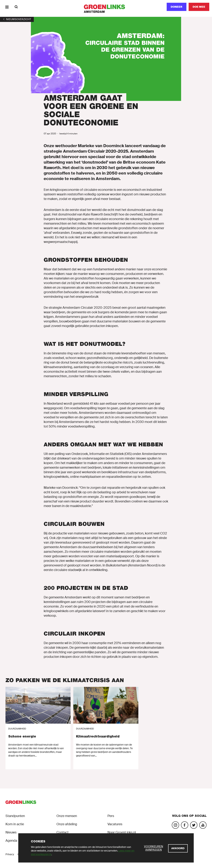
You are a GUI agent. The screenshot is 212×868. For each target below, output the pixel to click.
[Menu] (7, 7)
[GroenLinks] (106, 7)
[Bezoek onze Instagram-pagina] (175, 825)
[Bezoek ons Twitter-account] (194, 825)
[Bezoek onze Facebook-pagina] (185, 825)
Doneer (177, 7)
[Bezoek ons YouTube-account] (203, 825)
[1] (17, 19)
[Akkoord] (178, 848)
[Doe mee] (199, 7)
